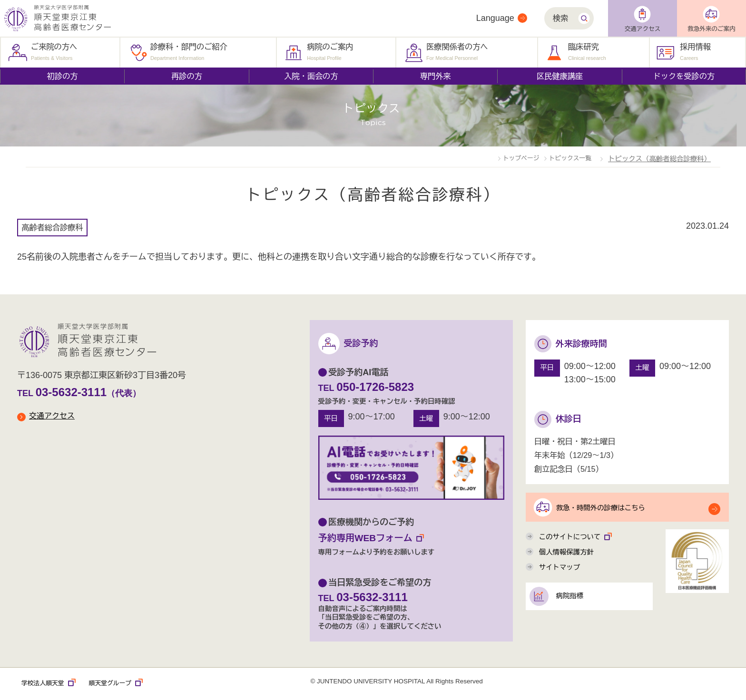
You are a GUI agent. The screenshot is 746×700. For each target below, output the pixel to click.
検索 (560, 18)
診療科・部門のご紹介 (189, 52)
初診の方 (63, 76)
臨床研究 (587, 52)
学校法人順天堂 (51, 685)
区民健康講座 (560, 76)
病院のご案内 (330, 52)
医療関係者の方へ (457, 52)
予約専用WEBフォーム (377, 539)
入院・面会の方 (311, 76)
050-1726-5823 (380, 386)
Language (495, 18)
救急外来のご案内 (712, 29)
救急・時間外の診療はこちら (610, 508)
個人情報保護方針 (570, 558)
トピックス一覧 (560, 158)
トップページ (492, 158)
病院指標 (575, 606)
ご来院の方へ (54, 52)
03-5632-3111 (76, 391)
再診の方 (187, 76)
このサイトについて (580, 540)
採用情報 (695, 52)
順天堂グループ (124, 685)
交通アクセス (643, 29)
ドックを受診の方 (684, 76)
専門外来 (436, 76)
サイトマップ (562, 575)
